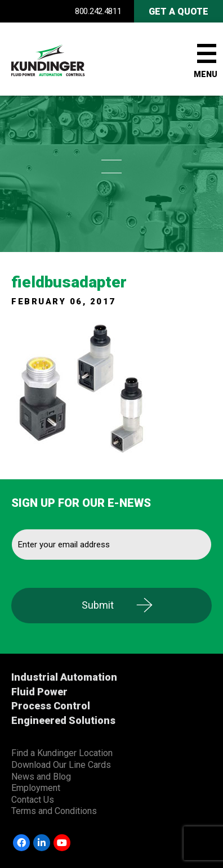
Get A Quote (179, 12)
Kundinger (68, 59)
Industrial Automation (64, 677)
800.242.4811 (98, 11)
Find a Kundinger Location (62, 753)
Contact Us (33, 800)
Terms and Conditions (54, 811)
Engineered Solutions (63, 720)
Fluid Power (39, 692)
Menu (206, 74)
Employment (36, 788)
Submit (98, 605)
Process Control (51, 706)
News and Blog (41, 777)
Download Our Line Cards (61, 765)
